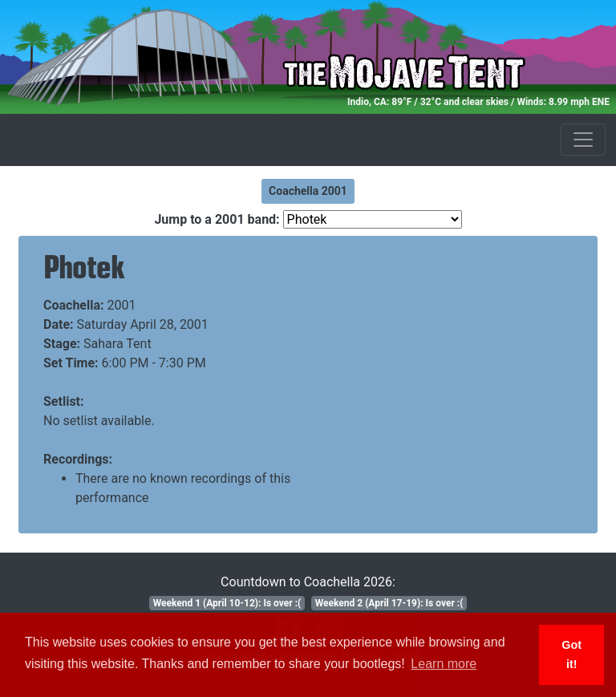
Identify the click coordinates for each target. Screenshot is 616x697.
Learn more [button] (444, 664)
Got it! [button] (571, 654)
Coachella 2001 (308, 191)
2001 (122, 305)
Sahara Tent (118, 344)
